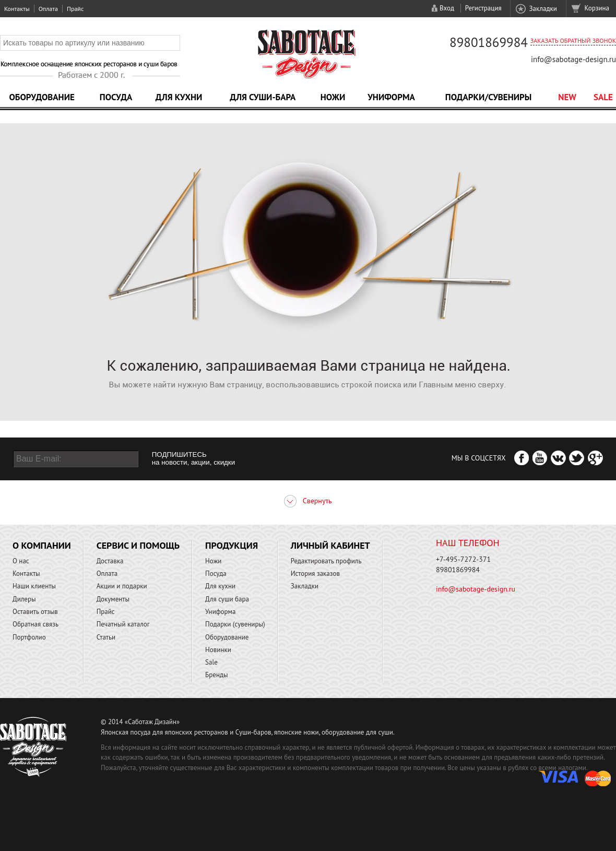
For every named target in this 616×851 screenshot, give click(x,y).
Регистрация (483, 8)
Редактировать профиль (326, 561)
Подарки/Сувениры (489, 97)
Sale (603, 97)
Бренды (216, 675)
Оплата (48, 9)
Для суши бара (227, 599)
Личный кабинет (330, 545)
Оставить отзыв (35, 612)
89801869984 (489, 42)
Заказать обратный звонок (573, 40)
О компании (42, 545)
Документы (113, 599)
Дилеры (24, 599)
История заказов (315, 574)
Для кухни (179, 97)
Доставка (110, 561)
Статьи (106, 637)
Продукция (232, 545)
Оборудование (42, 97)
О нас (21, 561)
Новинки (218, 650)
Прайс (75, 9)
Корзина (597, 8)
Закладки (543, 9)
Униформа (391, 97)
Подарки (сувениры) (235, 624)
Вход (447, 8)
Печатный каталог (123, 624)
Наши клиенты (34, 586)
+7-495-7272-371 (463, 559)
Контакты (17, 9)
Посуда (116, 97)
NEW (567, 97)
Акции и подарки (122, 586)
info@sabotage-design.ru (573, 59)
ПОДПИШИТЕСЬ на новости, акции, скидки (193, 458)
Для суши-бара (263, 97)
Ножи (333, 97)
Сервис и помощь (138, 545)
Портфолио (29, 637)
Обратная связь (35, 624)
